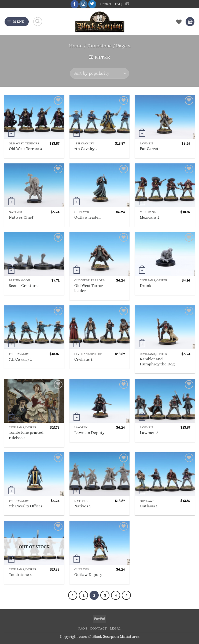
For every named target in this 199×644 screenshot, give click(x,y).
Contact (106, 4)
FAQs (83, 628)
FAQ (118, 4)
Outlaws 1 (149, 506)
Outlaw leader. (87, 217)
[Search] (38, 22)
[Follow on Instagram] (83, 4)
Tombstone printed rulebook (26, 435)
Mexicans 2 (150, 217)
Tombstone (99, 46)
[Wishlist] (179, 22)
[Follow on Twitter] (92, 4)
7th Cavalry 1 (20, 359)
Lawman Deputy (89, 433)
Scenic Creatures (24, 286)
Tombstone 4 (20, 575)
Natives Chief (21, 217)
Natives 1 (82, 506)
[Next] (126, 595)
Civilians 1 (83, 359)
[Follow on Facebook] (74, 4)
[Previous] (73, 595)
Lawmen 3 (149, 433)
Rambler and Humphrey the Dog (157, 362)
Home (76, 46)
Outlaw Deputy (88, 575)
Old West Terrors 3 (25, 149)
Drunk (146, 286)
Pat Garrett (150, 149)
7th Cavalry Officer (26, 506)
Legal (115, 628)
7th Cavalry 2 (86, 149)
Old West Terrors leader (89, 288)
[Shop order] (99, 73)
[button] (127, 4)
